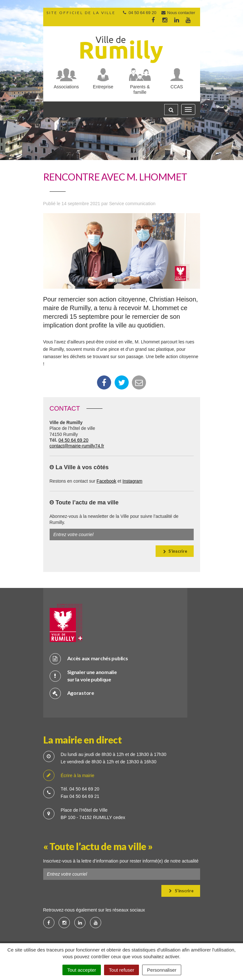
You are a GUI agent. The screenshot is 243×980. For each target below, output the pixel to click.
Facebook (106, 481)
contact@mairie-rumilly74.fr (77, 446)
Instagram (133, 481)
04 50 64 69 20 (73, 440)
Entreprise (103, 87)
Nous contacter (178, 13)
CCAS (177, 87)
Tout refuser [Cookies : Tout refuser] (121, 970)
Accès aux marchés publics (89, 659)
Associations (66, 87)
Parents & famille (140, 89)
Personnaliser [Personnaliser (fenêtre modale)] (162, 970)
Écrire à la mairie (69, 776)
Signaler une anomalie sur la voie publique (83, 676)
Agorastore (72, 693)
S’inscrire (175, 551)
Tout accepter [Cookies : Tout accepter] (82, 970)
